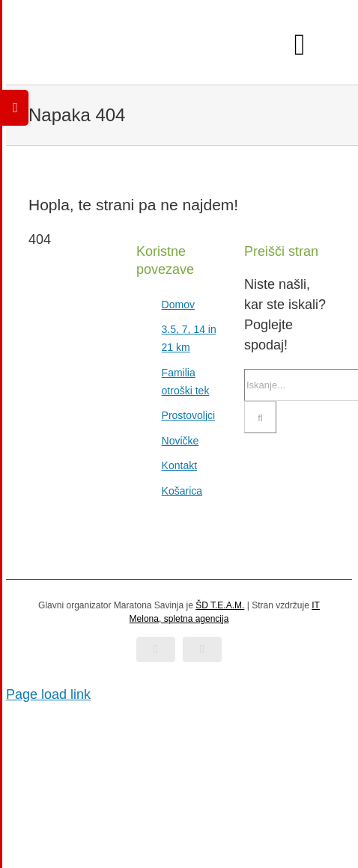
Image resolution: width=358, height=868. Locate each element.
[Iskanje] (260, 417)
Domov (178, 305)
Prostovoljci (189, 415)
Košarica (182, 491)
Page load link (48, 694)
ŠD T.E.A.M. (220, 605)
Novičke (180, 441)
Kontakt (179, 465)
